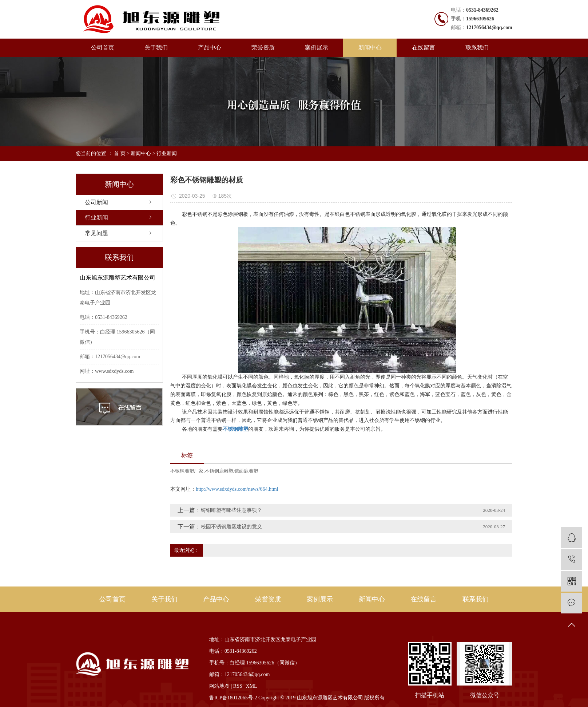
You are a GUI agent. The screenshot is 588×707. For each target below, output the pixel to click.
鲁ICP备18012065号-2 (233, 698)
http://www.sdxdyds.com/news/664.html (237, 489)
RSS (238, 686)
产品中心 (210, 48)
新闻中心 (370, 48)
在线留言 (424, 48)
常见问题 (96, 233)
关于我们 (156, 48)
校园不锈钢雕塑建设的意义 (231, 527)
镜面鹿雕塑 (246, 471)
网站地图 (219, 686)
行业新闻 (167, 153)
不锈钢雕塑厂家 (187, 471)
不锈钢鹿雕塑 (219, 471)
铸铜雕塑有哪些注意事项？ (231, 510)
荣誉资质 (263, 48)
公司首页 (103, 48)
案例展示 (317, 48)
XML (252, 686)
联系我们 (477, 48)
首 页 (120, 153)
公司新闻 (96, 202)
